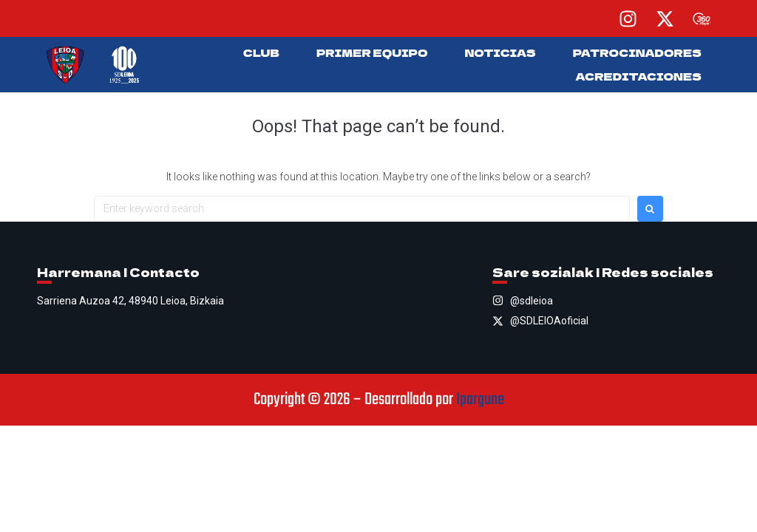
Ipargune (480, 400)
